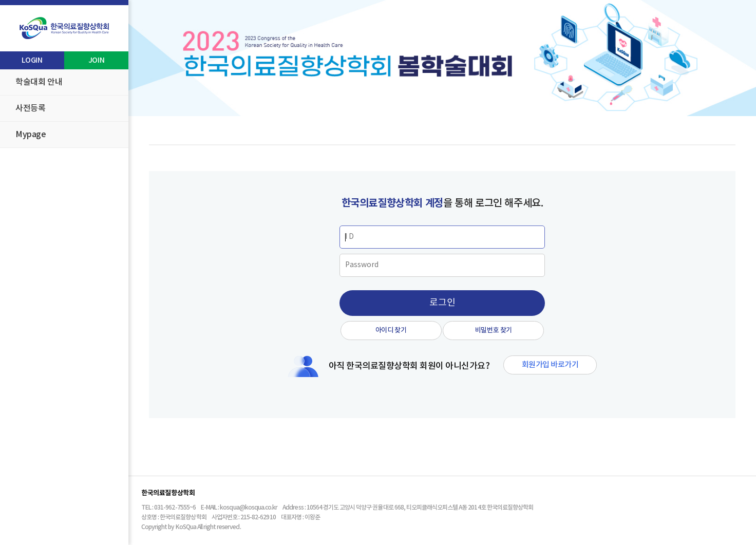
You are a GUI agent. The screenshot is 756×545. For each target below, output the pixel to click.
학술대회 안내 (39, 82)
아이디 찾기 (391, 330)
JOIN (96, 60)
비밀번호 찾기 (494, 330)
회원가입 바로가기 (550, 365)
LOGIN (32, 60)
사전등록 (30, 108)
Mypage (31, 135)
